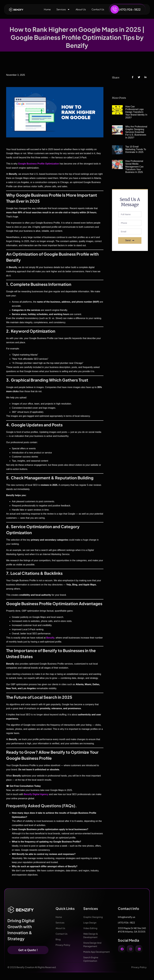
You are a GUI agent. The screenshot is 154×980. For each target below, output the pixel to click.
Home (47, 9)
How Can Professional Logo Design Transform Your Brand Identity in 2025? (136, 112)
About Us (81, 9)
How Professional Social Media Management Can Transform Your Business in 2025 (134, 167)
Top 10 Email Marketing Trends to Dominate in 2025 (136, 149)
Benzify (50, 638)
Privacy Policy (63, 945)
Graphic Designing (93, 917)
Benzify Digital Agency (36, 794)
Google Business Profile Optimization (39, 164)
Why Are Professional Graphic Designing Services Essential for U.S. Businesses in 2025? (136, 132)
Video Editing (91, 928)
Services (63, 9)
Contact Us (98, 9)
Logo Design (90, 923)
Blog (58, 939)
